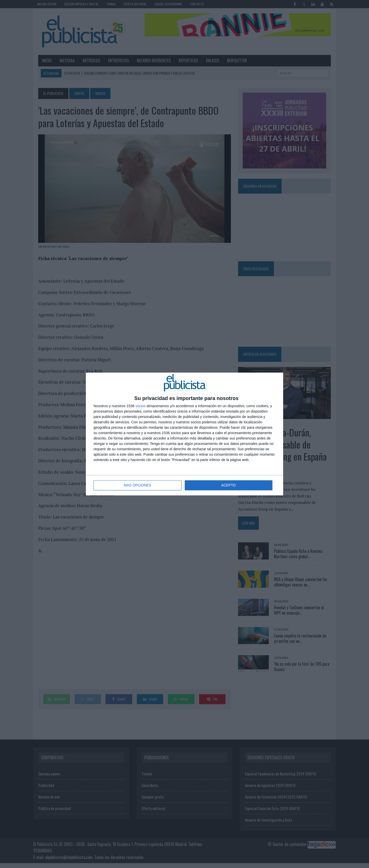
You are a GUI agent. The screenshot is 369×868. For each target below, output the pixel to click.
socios (140, 406)
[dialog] (184, 434)
